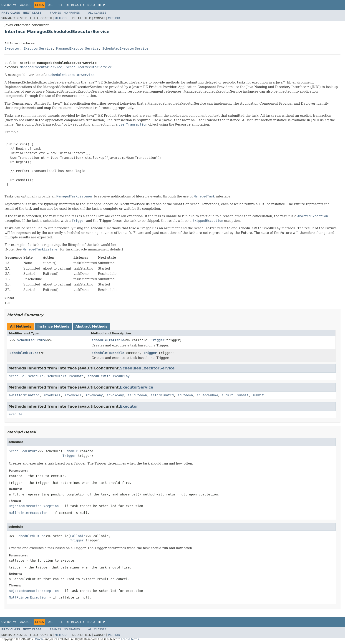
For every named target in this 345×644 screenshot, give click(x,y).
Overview (9, 5)
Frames (56, 13)
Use (50, 5)
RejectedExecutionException (34, 506)
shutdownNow (207, 395)
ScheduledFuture (32, 340)
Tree (59, 5)
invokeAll (52, 395)
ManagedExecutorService (77, 48)
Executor (12, 48)
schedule (99, 340)
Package (25, 5)
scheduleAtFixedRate (65, 376)
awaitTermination (24, 395)
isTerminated (162, 395)
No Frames (72, 13)
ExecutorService (38, 48)
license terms (130, 639)
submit (228, 395)
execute (16, 414)
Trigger (158, 340)
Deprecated (75, 5)
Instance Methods (53, 326)
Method (61, 18)
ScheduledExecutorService (125, 48)
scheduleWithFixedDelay (109, 376)
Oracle (39, 639)
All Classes (97, 13)
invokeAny (94, 395)
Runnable (117, 353)
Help (101, 5)
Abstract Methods (91, 326)
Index (91, 5)
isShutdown (137, 395)
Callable (117, 340)
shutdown (185, 395)
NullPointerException (28, 513)
